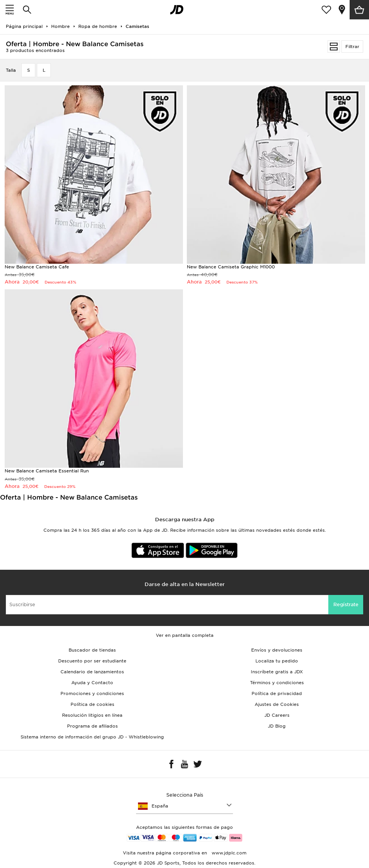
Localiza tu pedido (277, 661)
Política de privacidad (277, 693)
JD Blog (277, 726)
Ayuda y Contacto (92, 683)
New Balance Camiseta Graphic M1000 (231, 267)
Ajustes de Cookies (277, 704)
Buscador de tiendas (92, 650)
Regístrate (346, 604)
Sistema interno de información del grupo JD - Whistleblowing (92, 737)
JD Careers (277, 715)
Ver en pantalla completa (185, 635)
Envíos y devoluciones (277, 650)
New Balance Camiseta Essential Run (47, 471)
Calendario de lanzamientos (92, 672)
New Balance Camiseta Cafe (37, 267)
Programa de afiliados (92, 726)
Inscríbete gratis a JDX (277, 672)
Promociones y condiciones (92, 693)
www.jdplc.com (228, 853)
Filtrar (352, 47)
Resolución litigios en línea (92, 715)
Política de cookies (92, 704)
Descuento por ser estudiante (92, 661)
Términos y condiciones (277, 683)
